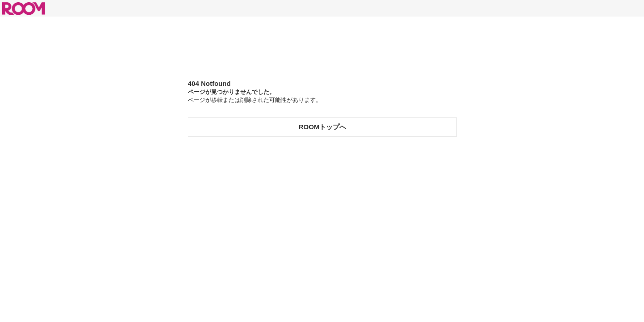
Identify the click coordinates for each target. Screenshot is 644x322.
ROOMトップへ (323, 127)
